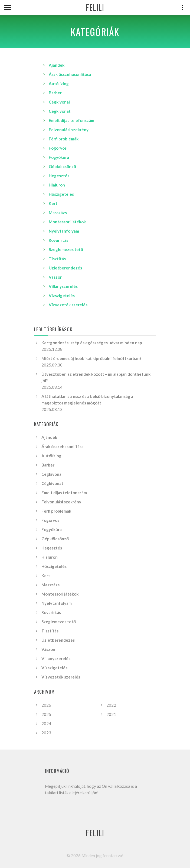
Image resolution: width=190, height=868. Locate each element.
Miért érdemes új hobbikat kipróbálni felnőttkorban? (91, 358)
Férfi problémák (64, 139)
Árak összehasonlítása (70, 74)
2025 (46, 714)
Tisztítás (57, 259)
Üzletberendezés (65, 268)
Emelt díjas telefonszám (71, 120)
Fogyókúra (59, 157)
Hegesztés (59, 176)
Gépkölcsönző (62, 166)
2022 (111, 705)
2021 (111, 714)
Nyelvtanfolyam (64, 231)
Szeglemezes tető (66, 249)
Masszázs (58, 213)
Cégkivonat (60, 111)
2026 (46, 705)
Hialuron (57, 185)
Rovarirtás (58, 240)
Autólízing (59, 83)
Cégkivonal (59, 102)
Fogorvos (58, 148)
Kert (53, 203)
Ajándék (57, 65)
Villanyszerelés (63, 286)
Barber (55, 93)
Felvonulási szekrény (69, 130)
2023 (46, 733)
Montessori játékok (67, 222)
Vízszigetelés (62, 295)
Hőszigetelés (61, 194)
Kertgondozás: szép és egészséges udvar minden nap (92, 343)
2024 (46, 724)
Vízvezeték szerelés (68, 305)
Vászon (56, 277)
